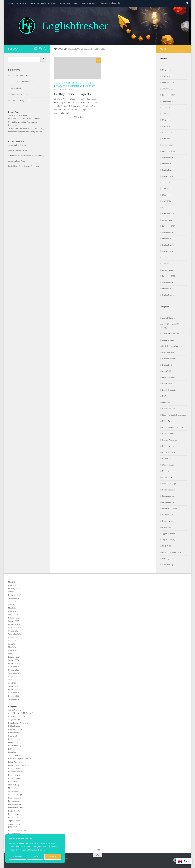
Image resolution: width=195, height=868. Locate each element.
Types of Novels (169, 534)
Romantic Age (168, 521)
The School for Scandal (18, 115)
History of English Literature (70, 86)
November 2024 (169, 157)
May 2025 (166, 120)
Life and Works (169, 434)
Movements (167, 477)
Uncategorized (168, 558)
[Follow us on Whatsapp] (44, 49)
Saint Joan (20, 161)
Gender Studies (168, 409)
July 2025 (166, 108)
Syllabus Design (23, 145)
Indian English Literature (172, 427)
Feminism (166, 402)
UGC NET (91, 86)
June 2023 (166, 264)
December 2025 (169, 95)
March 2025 (167, 132)
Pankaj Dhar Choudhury (18, 166)
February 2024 (168, 214)
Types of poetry (169, 540)
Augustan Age (168, 340)
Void (25, 150)
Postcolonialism (169, 490)
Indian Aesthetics (169, 421)
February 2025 (168, 139)
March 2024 (167, 207)
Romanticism (168, 527)
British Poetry (168, 365)
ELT (164, 396)
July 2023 (166, 257)
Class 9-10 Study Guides (110, 3)
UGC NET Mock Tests (172, 552)
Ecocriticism (167, 384)
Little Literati (65, 3)
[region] (35, 848)
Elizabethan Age (169, 390)
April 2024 (167, 201)
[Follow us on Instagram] (40, 49)
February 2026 (168, 83)
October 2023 (168, 239)
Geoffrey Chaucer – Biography (73, 94)
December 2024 (169, 151)
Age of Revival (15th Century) (21, 713)
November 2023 (169, 232)
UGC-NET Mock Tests (16, 3)
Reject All (35, 857)
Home (97, 850)
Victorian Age (168, 565)
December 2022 (169, 276)
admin (11, 145)
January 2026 (168, 89)
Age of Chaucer (62, 83)
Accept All (53, 857)
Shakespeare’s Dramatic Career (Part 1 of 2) (26, 128)
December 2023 (169, 226)
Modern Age (167, 471)
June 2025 (166, 114)
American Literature (170, 334)
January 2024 (168, 220)
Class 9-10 (167, 371)
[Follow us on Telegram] (36, 49)
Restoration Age (169, 515)
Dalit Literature (169, 377)
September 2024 (169, 170)
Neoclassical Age (169, 484)
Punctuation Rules (170, 509)
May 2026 (166, 70)
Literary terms (168, 446)
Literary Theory (169, 452)
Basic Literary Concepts (85, 3)
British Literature (82, 83)
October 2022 (168, 289)
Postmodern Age (169, 496)
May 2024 (166, 195)
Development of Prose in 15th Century (24, 119)
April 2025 (167, 126)
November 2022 (169, 282)
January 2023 (168, 270)
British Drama (168, 352)
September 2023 (169, 245)
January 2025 (168, 145)
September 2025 (169, 101)
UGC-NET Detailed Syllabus (42, 3)
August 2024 (167, 176)
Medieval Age (168, 465)
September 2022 (169, 295)
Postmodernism (169, 502)
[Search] (43, 59)
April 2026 (167, 76)
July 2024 (166, 182)
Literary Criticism (170, 440)
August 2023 (167, 251)
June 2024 (166, 189)
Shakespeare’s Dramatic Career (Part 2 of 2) (26, 132)
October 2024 (168, 164)
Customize (17, 857)
